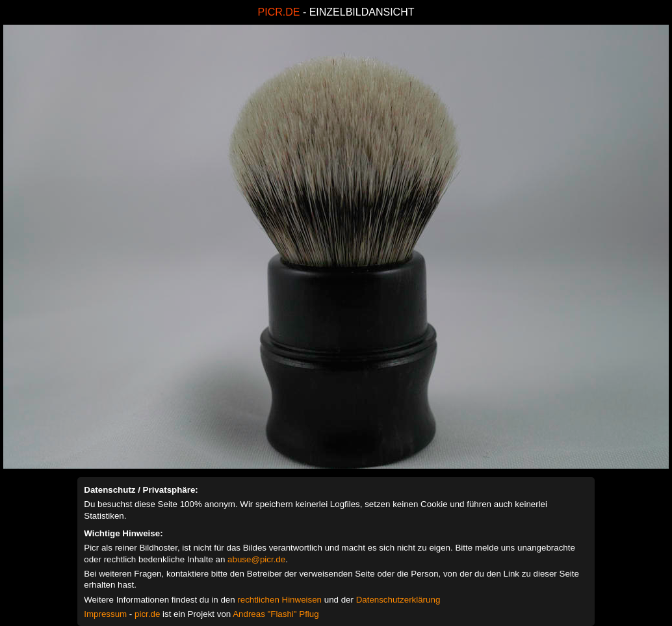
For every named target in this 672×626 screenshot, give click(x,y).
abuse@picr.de (256, 559)
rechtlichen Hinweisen (279, 600)
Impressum (105, 614)
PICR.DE (279, 12)
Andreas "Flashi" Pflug (276, 614)
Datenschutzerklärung (398, 600)
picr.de (147, 614)
